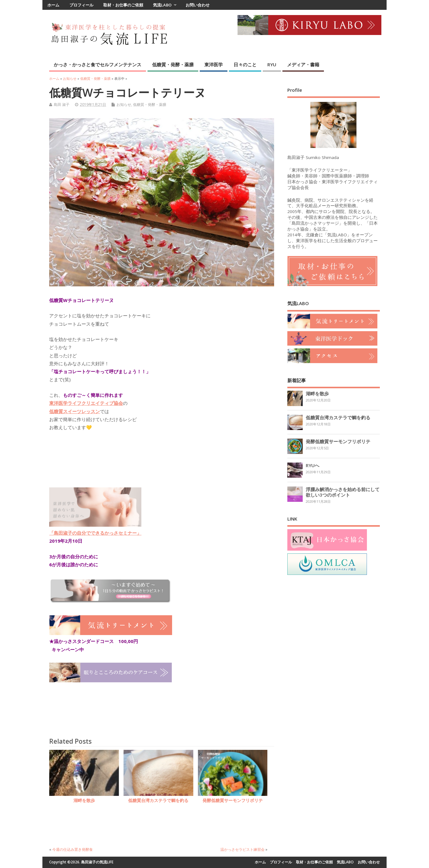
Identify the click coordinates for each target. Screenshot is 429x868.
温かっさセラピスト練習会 (242, 849)
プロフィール (81, 5)
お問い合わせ (198, 5)
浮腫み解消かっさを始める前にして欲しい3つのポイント (343, 492)
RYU (272, 64)
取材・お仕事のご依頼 (123, 5)
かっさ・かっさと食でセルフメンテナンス (98, 64)
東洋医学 (214, 64)
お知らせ (124, 105)
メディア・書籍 (303, 64)
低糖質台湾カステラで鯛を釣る (158, 800)
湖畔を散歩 (84, 800)
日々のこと (245, 64)
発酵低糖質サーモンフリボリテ (233, 800)
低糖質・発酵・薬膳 (173, 64)
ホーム (53, 5)
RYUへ (313, 465)
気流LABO (162, 5)
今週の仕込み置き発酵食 (73, 849)
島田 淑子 (62, 105)
